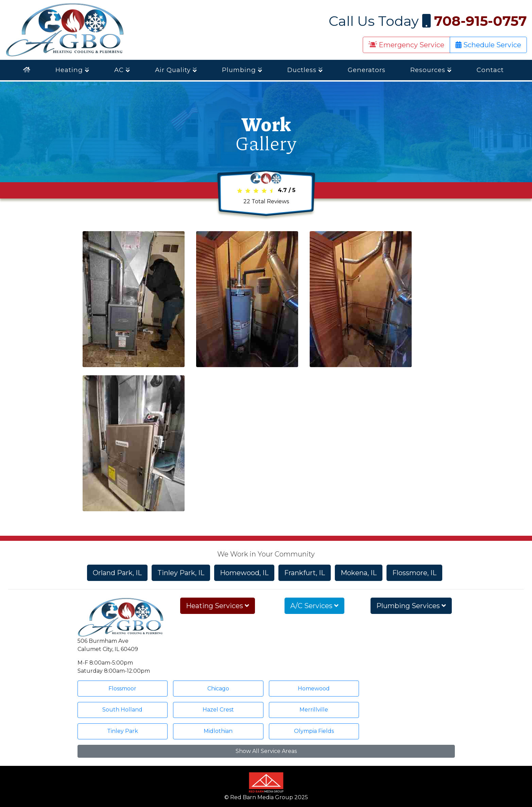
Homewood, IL (244, 573)
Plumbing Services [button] (411, 606)
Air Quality (176, 70)
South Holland (122, 710)
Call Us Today (428, 21)
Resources (431, 70)
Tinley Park (123, 731)
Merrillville (314, 710)
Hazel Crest (218, 710)
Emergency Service (406, 45)
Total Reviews (266, 201)
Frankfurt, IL (305, 573)
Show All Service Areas (266, 751)
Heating (72, 70)
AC (122, 70)
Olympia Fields (314, 731)
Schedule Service (488, 45)
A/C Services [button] (314, 606)
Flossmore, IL (414, 573)
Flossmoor (122, 689)
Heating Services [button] (218, 606)
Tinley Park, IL (181, 573)
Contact (490, 70)
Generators (367, 70)
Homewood (314, 689)
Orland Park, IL (117, 573)
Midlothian (218, 731)
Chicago (218, 689)
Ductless (305, 70)
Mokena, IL (359, 573)
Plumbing (242, 70)
